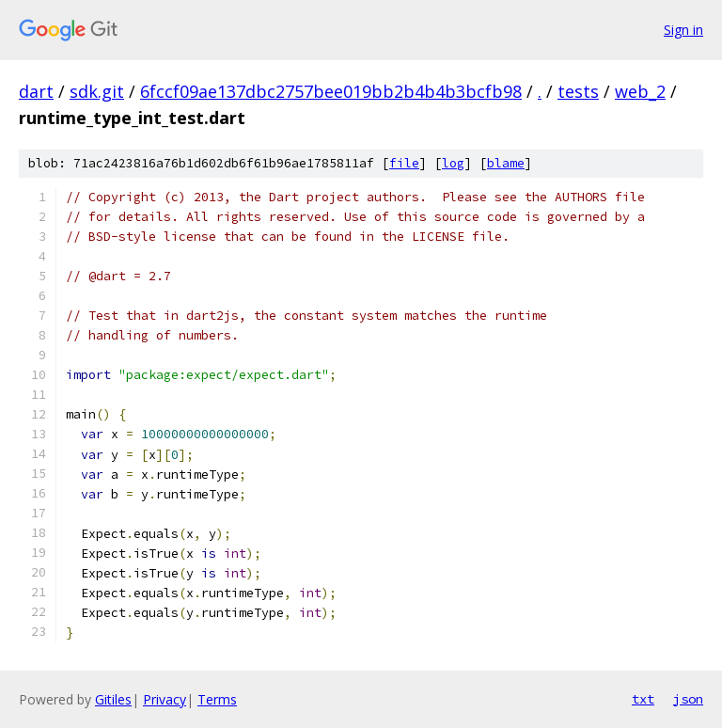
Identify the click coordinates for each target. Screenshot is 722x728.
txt (643, 699)
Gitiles (113, 699)
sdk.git (97, 91)
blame (506, 163)
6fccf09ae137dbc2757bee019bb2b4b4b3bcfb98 (331, 91)
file (404, 163)
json (688, 699)
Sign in (683, 30)
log (453, 163)
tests (578, 91)
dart (36, 91)
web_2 (640, 91)
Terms (217, 699)
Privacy (165, 699)
